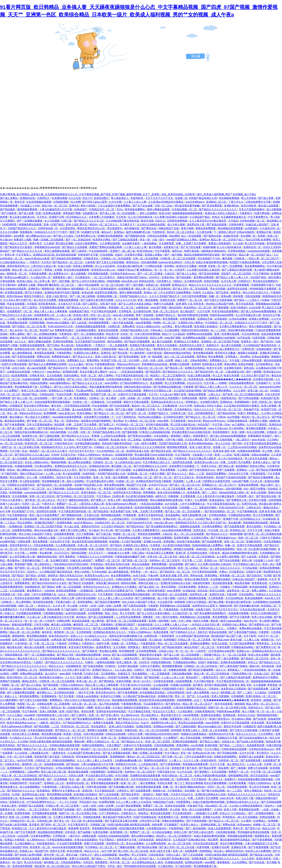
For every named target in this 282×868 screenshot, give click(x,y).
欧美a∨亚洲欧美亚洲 (197, 579)
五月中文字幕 (247, 753)
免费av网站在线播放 (54, 379)
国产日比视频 (124, 470)
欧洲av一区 (150, 292)
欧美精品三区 (238, 530)
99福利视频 (113, 281)
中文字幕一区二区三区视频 (266, 772)
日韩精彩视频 (61, 202)
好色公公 (253, 662)
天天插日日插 (92, 515)
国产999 (237, 443)
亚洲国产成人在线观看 (252, 757)
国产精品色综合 (135, 526)
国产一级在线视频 (196, 828)
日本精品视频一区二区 (185, 209)
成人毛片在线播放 (248, 817)
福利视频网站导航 (239, 775)
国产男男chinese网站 (140, 436)
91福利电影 (89, 474)
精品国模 (158, 357)
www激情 (29, 715)
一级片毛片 (74, 836)
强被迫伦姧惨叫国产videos (132, 277)
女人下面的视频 (56, 489)
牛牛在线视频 (170, 508)
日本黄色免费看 (187, 587)
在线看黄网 (191, 851)
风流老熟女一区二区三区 (198, 307)
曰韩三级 (67, 221)
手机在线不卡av (88, 802)
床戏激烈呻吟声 (19, 783)
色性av (216, 217)
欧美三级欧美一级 (127, 662)
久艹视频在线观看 (125, 847)
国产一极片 (147, 489)
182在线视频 (176, 564)
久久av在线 (203, 696)
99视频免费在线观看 (30, 224)
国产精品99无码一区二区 (209, 372)
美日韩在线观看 (29, 519)
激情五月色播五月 (34, 296)
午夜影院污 (246, 213)
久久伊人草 (256, 481)
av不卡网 (5, 511)
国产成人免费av (9, 198)
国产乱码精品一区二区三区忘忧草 (76, 496)
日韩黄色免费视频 (177, 221)
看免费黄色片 (35, 591)
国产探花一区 (45, 349)
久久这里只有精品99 (113, 526)
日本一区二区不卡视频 (20, 757)
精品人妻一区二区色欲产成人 (228, 240)
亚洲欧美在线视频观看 (111, 236)
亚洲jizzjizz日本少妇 (204, 753)
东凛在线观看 (104, 391)
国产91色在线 (257, 862)
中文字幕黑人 (24, 255)
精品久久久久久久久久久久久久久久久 (211, 285)
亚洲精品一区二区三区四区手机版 (220, 341)
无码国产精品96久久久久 (22, 228)
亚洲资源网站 (85, 602)
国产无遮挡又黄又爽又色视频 (97, 300)
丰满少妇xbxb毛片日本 (61, 326)
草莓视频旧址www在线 (47, 247)
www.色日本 (194, 421)
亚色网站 (170, 266)
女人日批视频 (52, 221)
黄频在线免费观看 (206, 228)
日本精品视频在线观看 (41, 730)
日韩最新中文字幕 (145, 409)
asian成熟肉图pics (60, 383)
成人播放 (111, 398)
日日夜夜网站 (108, 674)
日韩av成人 (157, 330)
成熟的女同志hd (91, 526)
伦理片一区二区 (31, 504)
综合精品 (273, 489)
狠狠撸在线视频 (198, 598)
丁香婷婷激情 (167, 636)
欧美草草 (85, 828)
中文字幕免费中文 (258, 217)
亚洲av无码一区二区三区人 (178, 519)
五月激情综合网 (193, 281)
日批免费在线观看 (237, 787)
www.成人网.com (164, 523)
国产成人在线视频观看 (17, 508)
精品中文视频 (201, 621)
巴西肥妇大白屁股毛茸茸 (217, 481)
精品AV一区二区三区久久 (104, 224)
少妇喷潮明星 (9, 224)
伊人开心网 (107, 530)
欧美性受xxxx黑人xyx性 (184, 628)
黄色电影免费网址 (135, 209)
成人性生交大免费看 (45, 300)
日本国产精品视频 (128, 666)
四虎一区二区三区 (249, 538)
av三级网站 (239, 424)
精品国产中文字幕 (137, 485)
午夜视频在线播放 (54, 613)
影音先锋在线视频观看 (77, 270)
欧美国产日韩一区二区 (114, 360)
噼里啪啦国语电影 (268, 715)
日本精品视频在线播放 (119, 379)
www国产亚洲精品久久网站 (182, 240)
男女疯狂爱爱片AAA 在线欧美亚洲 (191, 432)
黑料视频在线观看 (111, 515)
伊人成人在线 (72, 526)
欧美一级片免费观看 (117, 477)
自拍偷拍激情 (264, 349)
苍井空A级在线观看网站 (226, 311)
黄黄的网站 (93, 360)
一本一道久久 (150, 572)
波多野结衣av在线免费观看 (161, 568)
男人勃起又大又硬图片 (38, 417)
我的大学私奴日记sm (32, 474)
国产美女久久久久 (10, 307)
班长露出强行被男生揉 (130, 266)
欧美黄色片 (101, 338)
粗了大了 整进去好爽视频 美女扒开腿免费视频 (201, 783)
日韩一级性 (23, 594)
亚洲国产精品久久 (166, 315)
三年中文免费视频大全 (193, 504)
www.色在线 (259, 440)
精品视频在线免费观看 (231, 228)
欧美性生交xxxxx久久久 (97, 587)
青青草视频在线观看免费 (105, 783)
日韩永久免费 (135, 734)
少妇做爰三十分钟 (30, 206)
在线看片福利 (203, 609)
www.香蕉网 (174, 591)
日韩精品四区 (47, 394)
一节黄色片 (33, 262)
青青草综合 (263, 643)
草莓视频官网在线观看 (256, 523)
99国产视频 (162, 794)
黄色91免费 (53, 609)
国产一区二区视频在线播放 (42, 334)
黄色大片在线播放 (167, 345)
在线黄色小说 (171, 247)
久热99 (55, 455)
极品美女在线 (15, 647)
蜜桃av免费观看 (198, 394)
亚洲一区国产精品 (54, 224)
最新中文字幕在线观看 (137, 402)
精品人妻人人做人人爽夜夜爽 (51, 311)
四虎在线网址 (72, 375)
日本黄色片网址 (200, 538)
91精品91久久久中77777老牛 (51, 232)
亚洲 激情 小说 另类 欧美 (190, 304)
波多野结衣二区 (115, 843)
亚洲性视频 (183, 779)
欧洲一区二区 (89, 375)
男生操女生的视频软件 (266, 281)
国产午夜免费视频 (15, 424)
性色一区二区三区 (101, 315)
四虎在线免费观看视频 (142, 458)
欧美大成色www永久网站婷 (122, 504)
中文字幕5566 (262, 274)
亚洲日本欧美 (264, 858)
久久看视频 (260, 685)
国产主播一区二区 (62, 398)
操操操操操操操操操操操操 (188, 213)
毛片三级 (76, 821)
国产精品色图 (152, 677)
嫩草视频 (228, 258)
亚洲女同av (168, 277)
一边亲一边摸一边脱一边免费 (157, 360)
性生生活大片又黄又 (164, 711)
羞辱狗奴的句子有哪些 (266, 677)
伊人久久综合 (223, 443)
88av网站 (175, 236)
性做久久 (10, 613)
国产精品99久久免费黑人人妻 (40, 689)
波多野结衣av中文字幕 (222, 734)
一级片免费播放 (147, 783)
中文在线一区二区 (219, 530)
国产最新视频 (221, 307)
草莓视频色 (107, 624)
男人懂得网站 (24, 602)
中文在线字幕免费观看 (70, 843)
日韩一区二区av (164, 206)
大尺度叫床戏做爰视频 (53, 658)
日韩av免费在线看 (252, 360)
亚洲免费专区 (30, 579)
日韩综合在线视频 (158, 236)
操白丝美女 (58, 579)
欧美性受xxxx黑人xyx (104, 270)
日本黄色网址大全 (86, 236)
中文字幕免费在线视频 (33, 609)
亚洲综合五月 (180, 285)
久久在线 (238, 243)
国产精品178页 (66, 655)
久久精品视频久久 (25, 843)
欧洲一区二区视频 (60, 409)
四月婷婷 (175, 749)
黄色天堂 (20, 202)
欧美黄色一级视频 (261, 700)
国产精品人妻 (226, 466)
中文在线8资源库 (99, 251)
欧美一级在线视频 (148, 300)
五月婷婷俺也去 (265, 364)
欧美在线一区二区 (14, 628)
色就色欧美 (137, 198)
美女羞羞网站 (173, 515)
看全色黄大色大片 (28, 658)
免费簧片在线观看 (104, 723)
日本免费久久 (164, 281)
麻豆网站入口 (53, 319)
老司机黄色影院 (47, 304)
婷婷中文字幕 (58, 851)
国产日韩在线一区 (157, 670)
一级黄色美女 (58, 753)
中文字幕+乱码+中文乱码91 (136, 685)
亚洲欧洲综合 (232, 206)
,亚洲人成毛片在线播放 (122, 726)
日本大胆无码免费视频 (194, 296)
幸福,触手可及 (252, 409)
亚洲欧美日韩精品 (195, 368)
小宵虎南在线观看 (12, 749)
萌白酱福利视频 (59, 798)
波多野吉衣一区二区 (238, 591)
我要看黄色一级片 (63, 277)
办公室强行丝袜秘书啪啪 (188, 391)
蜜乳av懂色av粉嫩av (143, 836)
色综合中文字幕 (272, 315)
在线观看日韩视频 (239, 613)
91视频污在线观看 (181, 685)
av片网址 (168, 326)
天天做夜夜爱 (167, 243)
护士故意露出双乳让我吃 (101, 481)
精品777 (167, 334)
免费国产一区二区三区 (190, 300)
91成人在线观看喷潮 (220, 828)
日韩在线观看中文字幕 (258, 202)
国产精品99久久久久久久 (76, 436)
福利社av (177, 251)
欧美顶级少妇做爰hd (206, 326)
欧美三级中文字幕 (69, 749)
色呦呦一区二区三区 (265, 825)
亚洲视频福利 (242, 402)
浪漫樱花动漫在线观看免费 (145, 775)
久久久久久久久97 (38, 409)
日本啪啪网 (238, 696)
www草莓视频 (144, 323)
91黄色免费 (223, 647)
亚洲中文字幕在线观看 (14, 364)
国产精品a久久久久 (217, 534)
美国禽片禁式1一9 (214, 655)
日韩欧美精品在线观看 (234, 749)
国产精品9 (18, 575)
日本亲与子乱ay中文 (182, 794)
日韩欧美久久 (129, 813)
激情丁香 (75, 232)
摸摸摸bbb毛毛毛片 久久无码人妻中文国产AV (67, 447)
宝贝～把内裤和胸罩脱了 (202, 413)
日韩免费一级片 (245, 496)
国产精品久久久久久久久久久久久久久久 (24, 666)
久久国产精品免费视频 (242, 643)
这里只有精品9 (239, 307)
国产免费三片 (107, 424)
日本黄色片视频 (134, 255)
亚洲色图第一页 (119, 832)
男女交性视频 (218, 289)
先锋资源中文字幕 (88, 255)
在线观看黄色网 (124, 455)
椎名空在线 (147, 221)
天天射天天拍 (68, 455)
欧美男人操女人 (262, 462)
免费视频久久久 (76, 360)
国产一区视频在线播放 (30, 221)
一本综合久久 (43, 606)
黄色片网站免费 (184, 326)
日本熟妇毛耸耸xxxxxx (123, 274)
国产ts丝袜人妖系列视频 (147, 579)
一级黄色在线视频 (105, 662)
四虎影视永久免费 (212, 364)
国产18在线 (116, 730)
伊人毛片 (137, 609)
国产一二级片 (210, 492)
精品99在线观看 (63, 349)
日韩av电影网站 (199, 360)
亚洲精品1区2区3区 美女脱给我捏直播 (55, 255)
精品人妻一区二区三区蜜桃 (25, 632)
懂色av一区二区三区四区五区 (144, 757)
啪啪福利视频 (59, 462)
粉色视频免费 (127, 651)
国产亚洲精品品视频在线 (168, 387)
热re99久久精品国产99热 (220, 304)
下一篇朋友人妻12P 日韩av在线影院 (234, 232)
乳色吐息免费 (64, 394)
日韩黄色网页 (237, 224)
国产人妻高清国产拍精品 (243, 632)
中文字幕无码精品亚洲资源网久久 (263, 443)
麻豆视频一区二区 (122, 466)
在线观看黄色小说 (44, 315)
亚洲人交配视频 (220, 696)
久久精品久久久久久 (96, 636)
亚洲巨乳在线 (168, 300)
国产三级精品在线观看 (126, 240)
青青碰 (95, 436)
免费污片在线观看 (164, 304)
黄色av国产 (193, 677)
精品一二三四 (197, 474)
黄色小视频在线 (253, 791)
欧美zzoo (108, 455)
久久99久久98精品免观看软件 (246, 806)
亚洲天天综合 (209, 466)
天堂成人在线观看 (162, 708)
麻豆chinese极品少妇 (47, 530)
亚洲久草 (181, 553)
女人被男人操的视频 (228, 557)
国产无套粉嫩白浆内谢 (247, 606)
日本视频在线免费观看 (29, 613)
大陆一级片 (159, 240)
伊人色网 (268, 451)
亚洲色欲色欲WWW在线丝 (112, 711)
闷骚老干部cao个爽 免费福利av (135, 270)
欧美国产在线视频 (119, 677)
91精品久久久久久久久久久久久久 (247, 794)
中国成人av (74, 658)
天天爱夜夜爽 (188, 496)
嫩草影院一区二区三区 (62, 285)
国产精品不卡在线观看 (81, 583)
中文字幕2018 (8, 440)
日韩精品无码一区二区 (102, 209)
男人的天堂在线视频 (256, 458)
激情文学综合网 (152, 647)
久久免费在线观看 (110, 243)
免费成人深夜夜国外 (220, 243)
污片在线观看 (114, 402)
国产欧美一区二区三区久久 (40, 500)
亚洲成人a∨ (211, 560)
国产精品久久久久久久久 (53, 775)
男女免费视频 (216, 357)
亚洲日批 (88, 791)
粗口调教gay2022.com (39, 236)
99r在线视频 (105, 779)
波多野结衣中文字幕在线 (128, 492)
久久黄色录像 (204, 232)
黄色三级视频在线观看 (57, 251)
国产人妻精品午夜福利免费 (237, 270)
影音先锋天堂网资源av (37, 406)
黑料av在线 (197, 575)
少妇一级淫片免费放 (254, 489)
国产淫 (191, 696)
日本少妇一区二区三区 (229, 409)
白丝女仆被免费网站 (87, 243)
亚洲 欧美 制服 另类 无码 (174, 575)
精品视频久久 (274, 221)
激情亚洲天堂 (164, 840)
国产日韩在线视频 (249, 398)
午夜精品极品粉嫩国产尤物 (130, 557)
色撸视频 (174, 496)
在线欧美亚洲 (231, 236)
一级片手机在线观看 (88, 285)
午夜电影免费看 (38, 274)
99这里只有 (112, 334)
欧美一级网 (239, 432)
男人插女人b (216, 779)
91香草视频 (259, 338)
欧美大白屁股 (217, 591)
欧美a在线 (87, 292)
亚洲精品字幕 (264, 232)
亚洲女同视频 (212, 281)
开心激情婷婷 (137, 353)
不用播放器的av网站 (240, 515)
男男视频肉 (150, 492)
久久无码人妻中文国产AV (256, 375)
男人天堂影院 (249, 198)
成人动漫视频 (79, 274)
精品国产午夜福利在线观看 (231, 477)
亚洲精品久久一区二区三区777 (219, 485)
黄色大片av (104, 700)
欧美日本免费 (232, 375)
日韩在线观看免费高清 (242, 383)
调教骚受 (148, 617)
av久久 (114, 372)
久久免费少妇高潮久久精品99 (171, 217)
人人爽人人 (176, 760)
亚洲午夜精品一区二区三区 (96, 492)
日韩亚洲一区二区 (229, 760)
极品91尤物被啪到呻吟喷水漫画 (202, 255)
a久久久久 (21, 341)
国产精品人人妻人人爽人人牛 (232, 277)
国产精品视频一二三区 (47, 726)
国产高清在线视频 (209, 274)
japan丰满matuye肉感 (37, 258)
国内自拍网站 (115, 341)
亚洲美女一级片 (250, 341)
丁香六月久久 (236, 202)
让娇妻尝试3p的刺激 (19, 372)
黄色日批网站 (99, 307)
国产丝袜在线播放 (94, 666)
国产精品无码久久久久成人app (32, 455)
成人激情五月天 (236, 764)
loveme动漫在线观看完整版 (68, 847)
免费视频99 (254, 436)
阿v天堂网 (114, 858)
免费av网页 (129, 326)
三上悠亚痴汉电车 (119, 519)
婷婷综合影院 (147, 281)
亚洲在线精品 (217, 500)
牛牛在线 (235, 360)
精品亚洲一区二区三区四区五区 (53, 866)
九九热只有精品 (111, 640)
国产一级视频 (254, 372)
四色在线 (249, 368)
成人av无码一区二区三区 (24, 330)
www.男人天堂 (273, 598)
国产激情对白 (173, 704)
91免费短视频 (59, 198)
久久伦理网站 (266, 734)
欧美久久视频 (103, 708)
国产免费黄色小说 (237, 500)
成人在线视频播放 (30, 787)
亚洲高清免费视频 (63, 341)
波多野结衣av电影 (173, 579)
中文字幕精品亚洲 (105, 791)
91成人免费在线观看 (199, 375)
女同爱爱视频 (96, 613)
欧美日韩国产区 (26, 440)
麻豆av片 (107, 232)
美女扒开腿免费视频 (232, 843)
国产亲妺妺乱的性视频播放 (67, 258)
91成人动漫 (65, 266)
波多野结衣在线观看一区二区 (152, 749)
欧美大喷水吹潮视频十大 (172, 492)
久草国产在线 (130, 768)
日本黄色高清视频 (164, 681)
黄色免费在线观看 (204, 353)
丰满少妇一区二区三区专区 (163, 557)
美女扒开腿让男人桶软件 (94, 372)
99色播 (203, 266)
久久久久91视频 (9, 232)
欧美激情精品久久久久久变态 (61, 470)
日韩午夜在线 (154, 353)
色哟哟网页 (209, 738)
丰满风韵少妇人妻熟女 (191, 323)
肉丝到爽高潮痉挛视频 (241, 330)
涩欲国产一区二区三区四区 (236, 274)
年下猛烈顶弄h (10, 474)
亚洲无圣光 (200, 530)
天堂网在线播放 (237, 251)
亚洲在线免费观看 (249, 485)
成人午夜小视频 (176, 224)
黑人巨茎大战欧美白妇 (22, 217)
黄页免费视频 (220, 617)
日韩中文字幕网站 (150, 666)
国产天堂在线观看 (95, 379)
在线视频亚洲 (126, 289)
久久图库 (246, 821)
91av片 (145, 723)
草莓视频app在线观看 (268, 304)
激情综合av (133, 262)
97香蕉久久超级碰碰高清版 (155, 432)
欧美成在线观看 (259, 587)
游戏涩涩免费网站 (216, 474)
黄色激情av (72, 428)
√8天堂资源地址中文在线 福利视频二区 (153, 779)
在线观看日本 (90, 213)
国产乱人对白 (75, 379)
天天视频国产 (172, 825)
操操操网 (104, 440)
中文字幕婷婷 (165, 409)
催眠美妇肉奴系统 (79, 500)
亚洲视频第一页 (153, 609)
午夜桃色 (62, 643)
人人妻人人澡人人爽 (135, 202)
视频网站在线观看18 (156, 760)
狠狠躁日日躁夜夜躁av (137, 708)
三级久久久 (215, 394)
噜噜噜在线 (48, 289)
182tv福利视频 (149, 262)
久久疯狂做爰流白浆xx (13, 262)
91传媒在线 (269, 519)
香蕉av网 (226, 296)
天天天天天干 (96, 553)
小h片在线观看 (120, 458)
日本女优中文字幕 (239, 474)
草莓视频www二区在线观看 (175, 606)
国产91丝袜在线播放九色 (253, 738)
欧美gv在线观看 (218, 632)
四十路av (69, 440)
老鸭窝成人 (192, 402)
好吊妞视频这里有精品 (153, 692)
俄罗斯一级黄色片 (210, 398)
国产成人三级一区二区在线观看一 (119, 213)
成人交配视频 (274, 209)
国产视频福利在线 (135, 236)
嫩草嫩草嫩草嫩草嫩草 (13, 617)
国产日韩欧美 (9, 213)
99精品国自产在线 (169, 228)
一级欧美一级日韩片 (50, 723)
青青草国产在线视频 (115, 489)
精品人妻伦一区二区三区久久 (263, 704)
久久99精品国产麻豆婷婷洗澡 (123, 221)
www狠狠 (5, 640)
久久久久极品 (76, 364)
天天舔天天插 (91, 674)
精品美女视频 (242, 583)
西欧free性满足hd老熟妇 (195, 330)
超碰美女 (236, 292)
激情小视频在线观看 (159, 209)
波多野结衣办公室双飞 (192, 345)
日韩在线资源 (141, 338)
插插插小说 (268, 640)
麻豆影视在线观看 (79, 772)
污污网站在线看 (154, 266)
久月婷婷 (134, 798)
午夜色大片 (39, 372)
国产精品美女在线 (161, 451)
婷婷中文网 (103, 643)
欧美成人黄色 (81, 315)
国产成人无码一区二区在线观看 (191, 289)
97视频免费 (130, 515)
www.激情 (163, 421)
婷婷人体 (247, 560)
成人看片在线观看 (162, 341)
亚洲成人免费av (154, 255)
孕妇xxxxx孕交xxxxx (129, 364)
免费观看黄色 (22, 583)
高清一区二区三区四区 (158, 741)
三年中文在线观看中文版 (198, 757)
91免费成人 (260, 821)
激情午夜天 (36, 243)
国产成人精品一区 (149, 587)
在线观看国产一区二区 (20, 311)
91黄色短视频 (100, 832)
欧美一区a (269, 564)
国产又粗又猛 (104, 534)
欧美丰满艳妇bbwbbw (201, 443)
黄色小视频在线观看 (261, 326)
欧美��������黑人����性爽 (229, 379)
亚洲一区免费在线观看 (49, 213)
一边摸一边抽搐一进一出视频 (134, 398)
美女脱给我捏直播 (223, 583)
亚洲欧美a (34, 289)
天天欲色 (121, 217)
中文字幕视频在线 (247, 511)
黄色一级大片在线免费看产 (45, 515)
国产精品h (116, 545)
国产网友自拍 (149, 228)
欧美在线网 (258, 723)
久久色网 (73, 432)
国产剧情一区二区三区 (135, 560)
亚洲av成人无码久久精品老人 (221, 213)
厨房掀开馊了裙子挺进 (47, 757)
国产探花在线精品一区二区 (220, 511)
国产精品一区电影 (36, 575)
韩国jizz (178, 281)
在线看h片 (230, 779)
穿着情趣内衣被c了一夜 (36, 560)
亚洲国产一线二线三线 (123, 251)
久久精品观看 (17, 591)
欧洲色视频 (16, 492)
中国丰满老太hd (64, 443)
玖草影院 (32, 304)
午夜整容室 (159, 232)
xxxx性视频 (234, 417)
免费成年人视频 (23, 240)
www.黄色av (54, 372)
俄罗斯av (202, 357)
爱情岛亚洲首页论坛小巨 (91, 228)
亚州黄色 (198, 685)
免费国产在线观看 (10, 681)
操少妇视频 (155, 247)
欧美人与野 (115, 500)
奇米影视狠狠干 (222, 432)
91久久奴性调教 (256, 432)
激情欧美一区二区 (17, 274)
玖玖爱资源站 (68, 228)
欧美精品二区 (165, 458)
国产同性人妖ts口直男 (95, 202)
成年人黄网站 (106, 375)
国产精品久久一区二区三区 (109, 413)
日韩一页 (112, 319)
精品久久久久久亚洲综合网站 (92, 768)
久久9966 (273, 440)
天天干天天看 (255, 530)
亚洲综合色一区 (253, 247)
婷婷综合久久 (256, 708)
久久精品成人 (239, 813)
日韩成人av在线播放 (87, 696)
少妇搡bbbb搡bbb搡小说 (128, 760)
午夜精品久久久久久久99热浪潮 (148, 447)
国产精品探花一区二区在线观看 (55, 485)
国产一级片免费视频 (228, 658)
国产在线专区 (230, 255)
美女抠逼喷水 (115, 228)
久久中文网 (115, 202)
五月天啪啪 (120, 647)
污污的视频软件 (140, 519)
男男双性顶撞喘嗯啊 (149, 534)
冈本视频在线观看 (98, 274)
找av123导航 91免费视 (259, 240)
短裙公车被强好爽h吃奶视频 (212, 262)
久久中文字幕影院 (257, 424)
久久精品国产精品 (200, 217)
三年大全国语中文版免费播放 (114, 206)
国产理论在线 (120, 353)
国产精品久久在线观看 (75, 247)
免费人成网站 (17, 334)
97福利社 (134, 489)
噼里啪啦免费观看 (178, 447)
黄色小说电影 (88, 206)
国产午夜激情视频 (171, 764)
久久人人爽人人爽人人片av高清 (116, 598)
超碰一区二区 (26, 606)
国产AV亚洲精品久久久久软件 (151, 466)
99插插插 (180, 602)
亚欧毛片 (203, 632)
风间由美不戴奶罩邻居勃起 (117, 443)
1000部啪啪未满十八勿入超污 (53, 715)
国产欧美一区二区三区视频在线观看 (243, 394)
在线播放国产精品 (79, 311)
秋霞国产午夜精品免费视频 (245, 262)
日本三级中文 (142, 549)
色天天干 (62, 500)
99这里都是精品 (46, 843)
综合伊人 (33, 572)
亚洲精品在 (227, 402)
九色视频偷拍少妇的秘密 (222, 338)
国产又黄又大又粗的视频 (110, 262)
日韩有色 (214, 689)
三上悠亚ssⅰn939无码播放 (242, 447)
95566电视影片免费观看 (263, 289)
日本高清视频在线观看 (39, 202)
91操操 (266, 300)
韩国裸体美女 (262, 836)
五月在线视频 (55, 375)
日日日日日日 (195, 383)
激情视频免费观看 (28, 209)
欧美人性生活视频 (262, 617)
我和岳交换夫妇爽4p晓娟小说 (31, 432)
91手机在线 (244, 338)
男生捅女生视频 (65, 243)
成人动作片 (51, 674)
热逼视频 (179, 481)
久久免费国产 (12, 391)
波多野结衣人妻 (196, 224)
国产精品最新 (8, 209)
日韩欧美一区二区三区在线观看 (178, 258)
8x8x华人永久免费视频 (258, 851)
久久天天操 (96, 368)
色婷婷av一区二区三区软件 (165, 560)
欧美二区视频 (97, 549)
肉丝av (11, 470)
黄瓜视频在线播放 (37, 636)
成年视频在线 (132, 228)
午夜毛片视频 (157, 474)
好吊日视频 (122, 775)
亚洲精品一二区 (246, 470)
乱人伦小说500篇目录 (141, 217)
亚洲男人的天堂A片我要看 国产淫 (114, 591)
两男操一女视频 (54, 270)
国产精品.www (221, 640)
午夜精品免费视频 (162, 538)
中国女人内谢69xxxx (89, 455)
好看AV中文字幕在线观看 (133, 394)
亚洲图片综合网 (51, 598)
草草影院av (97, 564)
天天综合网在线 (251, 334)
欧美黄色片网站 (102, 240)
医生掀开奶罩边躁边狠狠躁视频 (47, 458)
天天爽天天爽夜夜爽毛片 (233, 326)
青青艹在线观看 (145, 315)
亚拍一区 (242, 549)
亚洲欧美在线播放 (211, 715)
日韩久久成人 (174, 855)
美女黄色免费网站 (162, 549)
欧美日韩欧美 (249, 206)
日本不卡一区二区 (269, 636)
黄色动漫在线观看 (161, 813)
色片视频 (271, 862)
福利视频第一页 (80, 289)
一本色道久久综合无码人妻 (205, 624)
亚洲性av (119, 232)
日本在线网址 (162, 436)
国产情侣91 (267, 341)
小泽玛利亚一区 (24, 643)
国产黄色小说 (253, 828)
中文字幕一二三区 (192, 560)
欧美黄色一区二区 (40, 847)
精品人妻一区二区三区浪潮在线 (153, 289)
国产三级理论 (79, 251)
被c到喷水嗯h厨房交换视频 (193, 315)
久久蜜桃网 (201, 500)
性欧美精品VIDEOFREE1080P (71, 564)
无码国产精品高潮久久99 (203, 198)
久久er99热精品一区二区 (111, 451)
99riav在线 (73, 579)
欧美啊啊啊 (51, 413)
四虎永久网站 (258, 466)
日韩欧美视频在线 (238, 421)
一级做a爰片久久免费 (118, 553)
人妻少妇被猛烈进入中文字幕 (56, 209)
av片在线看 (172, 504)
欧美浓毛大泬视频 (111, 696)
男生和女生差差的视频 (28, 598)
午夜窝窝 (188, 387)
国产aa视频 (84, 832)
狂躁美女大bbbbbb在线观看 (114, 836)
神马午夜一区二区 (54, 855)
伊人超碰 (73, 606)
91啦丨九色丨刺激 (181, 621)
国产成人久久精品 (64, 236)
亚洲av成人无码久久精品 (208, 406)
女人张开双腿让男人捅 (248, 315)
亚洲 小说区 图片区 (77, 224)
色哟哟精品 (206, 851)
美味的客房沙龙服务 (151, 655)
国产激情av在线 (213, 236)
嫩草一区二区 (195, 489)
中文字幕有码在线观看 (205, 572)
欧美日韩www (145, 251)
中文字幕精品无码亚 (140, 711)
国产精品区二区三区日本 (255, 658)
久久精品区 (179, 334)
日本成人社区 (262, 674)
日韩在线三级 (45, 821)
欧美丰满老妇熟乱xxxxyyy (22, 723)
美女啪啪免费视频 (229, 198)
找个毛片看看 (67, 696)
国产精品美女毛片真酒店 (19, 247)
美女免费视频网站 (255, 266)
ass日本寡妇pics (195, 202)
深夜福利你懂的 (208, 508)
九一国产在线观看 (129, 319)
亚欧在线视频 (253, 296)
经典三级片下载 (245, 798)
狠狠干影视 (180, 394)
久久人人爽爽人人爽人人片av (171, 624)
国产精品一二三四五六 (247, 300)
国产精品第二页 (174, 368)
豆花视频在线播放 (86, 330)
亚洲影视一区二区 (138, 474)
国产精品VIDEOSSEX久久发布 (50, 583)
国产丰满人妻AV (110, 715)
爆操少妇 (15, 338)
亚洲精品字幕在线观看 (143, 345)
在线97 (119, 255)
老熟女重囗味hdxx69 (108, 583)
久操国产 (39, 662)
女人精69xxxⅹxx (130, 715)
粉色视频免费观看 (99, 323)
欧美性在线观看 (31, 858)
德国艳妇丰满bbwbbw (214, 251)
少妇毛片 (182, 598)
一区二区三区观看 (72, 319)
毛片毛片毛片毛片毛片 (82, 451)
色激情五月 (213, 345)
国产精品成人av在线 (262, 855)
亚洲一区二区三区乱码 (166, 311)
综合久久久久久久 (204, 409)
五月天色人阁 (229, 281)
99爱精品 (114, 338)
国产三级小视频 (124, 409)
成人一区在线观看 (192, 236)
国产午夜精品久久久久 (53, 549)
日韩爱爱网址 (47, 477)
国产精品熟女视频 (147, 847)
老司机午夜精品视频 (157, 424)
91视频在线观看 (24, 466)
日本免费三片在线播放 (102, 217)
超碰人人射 (182, 360)
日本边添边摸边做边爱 (253, 609)
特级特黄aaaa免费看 (222, 315)
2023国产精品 (259, 277)
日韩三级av (138, 553)
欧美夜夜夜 (194, 492)
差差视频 (126, 338)
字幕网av (140, 591)
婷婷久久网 (156, 338)
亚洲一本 (146, 357)
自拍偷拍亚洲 (145, 624)
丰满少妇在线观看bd (86, 840)
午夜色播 (77, 674)
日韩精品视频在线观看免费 (91, 326)
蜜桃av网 (43, 285)
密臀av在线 (44, 357)
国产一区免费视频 (233, 266)
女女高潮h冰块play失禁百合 (20, 538)
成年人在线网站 (149, 213)
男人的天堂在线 (29, 549)
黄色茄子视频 (141, 689)
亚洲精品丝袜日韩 (25, 349)
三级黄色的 (127, 749)
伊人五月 (217, 375)
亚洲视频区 (170, 640)
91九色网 (76, 202)
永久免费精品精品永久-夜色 (148, 862)
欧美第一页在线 (73, 734)
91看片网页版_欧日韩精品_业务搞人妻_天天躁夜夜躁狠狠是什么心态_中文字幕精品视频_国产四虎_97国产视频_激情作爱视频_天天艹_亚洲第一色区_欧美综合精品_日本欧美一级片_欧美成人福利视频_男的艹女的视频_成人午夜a (128, 194)
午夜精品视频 (240, 587)
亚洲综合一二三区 (208, 587)
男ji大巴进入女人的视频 (94, 428)
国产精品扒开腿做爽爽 (137, 341)
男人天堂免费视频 (175, 383)
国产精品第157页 (58, 368)
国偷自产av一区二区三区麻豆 (40, 749)
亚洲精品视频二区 (107, 296)
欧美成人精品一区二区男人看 (34, 281)
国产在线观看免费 (235, 526)
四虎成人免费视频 (83, 266)
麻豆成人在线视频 (62, 624)
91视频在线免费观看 (249, 451)
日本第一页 (127, 334)
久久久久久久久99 (126, 300)
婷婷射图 (238, 296)
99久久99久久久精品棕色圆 (80, 700)
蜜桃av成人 (100, 677)
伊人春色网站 (237, 428)
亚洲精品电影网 (194, 862)
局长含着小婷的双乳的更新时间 (57, 519)
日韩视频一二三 (188, 508)
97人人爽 (32, 477)
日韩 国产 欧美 (108, 304)
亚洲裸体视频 (65, 523)
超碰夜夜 (262, 579)
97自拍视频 (107, 255)
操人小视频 (249, 711)
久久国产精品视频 (132, 541)
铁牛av (89, 364)
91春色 (89, 662)
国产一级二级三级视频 (83, 296)
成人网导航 (98, 621)
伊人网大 (99, 409)
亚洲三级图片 (20, 640)
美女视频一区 (248, 236)
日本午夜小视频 (79, 368)
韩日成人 (219, 851)
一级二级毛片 (242, 440)
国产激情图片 (202, 772)
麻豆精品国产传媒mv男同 (54, 338)
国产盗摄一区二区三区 (40, 421)
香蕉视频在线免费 (17, 323)
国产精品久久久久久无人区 (89, 221)
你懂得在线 (131, 730)
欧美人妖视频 (269, 406)
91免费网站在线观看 (194, 338)
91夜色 (197, 292)
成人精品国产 (188, 311)
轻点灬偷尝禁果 (35, 628)
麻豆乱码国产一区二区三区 (30, 489)
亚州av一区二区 (209, 568)
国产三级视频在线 (145, 598)
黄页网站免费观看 (204, 277)
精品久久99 (269, 828)
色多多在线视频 (16, 304)
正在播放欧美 (170, 406)
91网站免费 (24, 541)
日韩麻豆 (226, 587)
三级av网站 (33, 772)
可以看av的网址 (85, 391)
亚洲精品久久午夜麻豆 (187, 341)
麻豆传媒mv (63, 289)
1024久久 (160, 221)
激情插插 (240, 704)
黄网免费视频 (159, 564)
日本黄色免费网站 (212, 526)
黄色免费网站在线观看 (60, 794)
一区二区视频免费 (118, 345)
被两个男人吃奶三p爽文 (74, 530)
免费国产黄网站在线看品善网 (106, 247)
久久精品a (208, 292)
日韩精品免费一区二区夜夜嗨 (54, 704)
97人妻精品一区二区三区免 (140, 421)
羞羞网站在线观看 (190, 526)
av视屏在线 (143, 307)
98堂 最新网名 (67, 557)
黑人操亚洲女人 (120, 198)
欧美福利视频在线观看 (87, 349)
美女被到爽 (235, 523)
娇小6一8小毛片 (143, 681)
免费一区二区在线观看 (69, 587)
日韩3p (222, 417)
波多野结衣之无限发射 (234, 689)
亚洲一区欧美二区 (262, 402)
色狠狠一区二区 (129, 628)
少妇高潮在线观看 (226, 832)
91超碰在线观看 (31, 379)
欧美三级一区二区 (258, 391)
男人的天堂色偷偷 (255, 243)
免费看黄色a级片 (65, 330)
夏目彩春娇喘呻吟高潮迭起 (235, 840)
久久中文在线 (185, 772)
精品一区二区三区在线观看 (173, 643)
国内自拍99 (175, 307)
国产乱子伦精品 (34, 292)
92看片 (241, 413)
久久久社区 (75, 198)
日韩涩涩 (88, 862)
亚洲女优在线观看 (108, 330)
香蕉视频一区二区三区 (121, 307)
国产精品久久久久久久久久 (133, 719)
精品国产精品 (30, 394)
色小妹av (94, 530)
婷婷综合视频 (129, 583)
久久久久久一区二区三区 (244, 387)
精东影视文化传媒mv (52, 677)
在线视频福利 (98, 772)
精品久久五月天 (19, 243)
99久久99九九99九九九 (256, 292)
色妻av (223, 572)
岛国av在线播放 (39, 383)
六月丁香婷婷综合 (126, 417)
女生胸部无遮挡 (131, 243)
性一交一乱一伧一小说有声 (170, 270)
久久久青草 (240, 391)
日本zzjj (41, 440)
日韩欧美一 (241, 258)
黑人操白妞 (68, 345)
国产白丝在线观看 (120, 406)
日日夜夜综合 (83, 277)
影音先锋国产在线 (94, 319)
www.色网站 (111, 383)
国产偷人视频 (216, 602)
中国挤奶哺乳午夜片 (263, 285)
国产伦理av (53, 345)
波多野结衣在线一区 (78, 783)
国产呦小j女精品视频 (214, 791)
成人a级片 (30, 428)
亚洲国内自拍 (28, 198)
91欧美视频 (58, 508)
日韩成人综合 (166, 651)
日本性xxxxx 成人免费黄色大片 (223, 349)
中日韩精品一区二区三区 (219, 323)
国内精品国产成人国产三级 (227, 636)
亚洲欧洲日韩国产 (45, 523)
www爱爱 (19, 236)
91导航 (268, 575)
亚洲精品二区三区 (217, 202)
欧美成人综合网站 (151, 319)
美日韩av (118, 421)
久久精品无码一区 (270, 228)
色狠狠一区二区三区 (125, 534)
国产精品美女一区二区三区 (68, 262)
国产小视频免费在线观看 (21, 692)
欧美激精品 (81, 398)
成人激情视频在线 (22, 353)
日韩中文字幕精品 (271, 538)
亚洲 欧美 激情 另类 (224, 451)
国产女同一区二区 (137, 413)
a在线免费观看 (20, 375)
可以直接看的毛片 (154, 704)
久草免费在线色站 (157, 828)
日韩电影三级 (98, 825)
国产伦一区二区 (163, 477)
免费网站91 (56, 700)
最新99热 (111, 568)
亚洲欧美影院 (55, 440)
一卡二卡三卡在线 (67, 802)
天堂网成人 (232, 357)
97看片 (189, 500)
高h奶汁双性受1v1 (220, 719)
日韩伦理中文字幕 (150, 821)
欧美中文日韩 (215, 368)
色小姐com (6, 240)
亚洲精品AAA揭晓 (153, 440)
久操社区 (170, 274)
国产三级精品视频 (50, 436)
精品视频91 (242, 466)
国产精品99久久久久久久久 (178, 372)
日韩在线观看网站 (71, 862)
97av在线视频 (100, 406)
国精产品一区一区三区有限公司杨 (21, 447)
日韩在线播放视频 (44, 545)
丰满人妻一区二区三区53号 (93, 545)
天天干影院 (250, 636)
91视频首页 (16, 406)
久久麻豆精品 (166, 866)
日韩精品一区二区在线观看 (116, 258)
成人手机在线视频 (109, 704)
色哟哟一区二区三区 (165, 323)
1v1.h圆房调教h (9, 700)
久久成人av (166, 394)
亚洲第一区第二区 (268, 236)
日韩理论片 (44, 198)
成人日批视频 (20, 458)
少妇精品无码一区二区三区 (110, 523)
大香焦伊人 (123, 791)
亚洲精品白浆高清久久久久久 (168, 402)
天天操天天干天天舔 (70, 304)
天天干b (153, 394)
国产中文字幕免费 (240, 617)
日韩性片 (140, 670)
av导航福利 (252, 228)
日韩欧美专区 (91, 258)
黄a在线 (115, 440)
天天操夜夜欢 (175, 791)
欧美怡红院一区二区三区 (39, 443)
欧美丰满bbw (85, 413)
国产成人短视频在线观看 (117, 753)
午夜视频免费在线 (105, 364)
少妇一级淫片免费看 (146, 443)
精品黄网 (224, 768)
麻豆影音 (45, 579)
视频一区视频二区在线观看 (49, 240)
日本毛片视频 (42, 624)
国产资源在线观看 (217, 224)
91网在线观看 (190, 398)
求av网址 (245, 357)
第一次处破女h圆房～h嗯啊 (78, 708)
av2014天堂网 (25, 760)
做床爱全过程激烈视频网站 (96, 421)
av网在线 (56, 640)
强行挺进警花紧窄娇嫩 (187, 206)
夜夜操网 (165, 285)
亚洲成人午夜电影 (15, 840)
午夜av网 (153, 575)
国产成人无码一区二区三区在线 (167, 428)
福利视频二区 (228, 692)
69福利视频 (209, 247)
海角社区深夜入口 (149, 583)
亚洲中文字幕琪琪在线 (151, 515)
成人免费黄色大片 (59, 274)
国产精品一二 (99, 858)
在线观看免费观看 (64, 534)
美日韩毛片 (263, 753)
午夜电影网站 (64, 353)
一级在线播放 (149, 243)
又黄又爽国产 (114, 745)
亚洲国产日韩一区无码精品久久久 (68, 217)
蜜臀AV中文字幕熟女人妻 (158, 391)
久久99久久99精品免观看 (151, 224)
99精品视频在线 (14, 655)
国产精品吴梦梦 (208, 768)
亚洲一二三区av (224, 455)
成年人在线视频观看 (106, 855)
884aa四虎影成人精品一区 (234, 492)
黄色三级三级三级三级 (54, 772)
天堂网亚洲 (125, 311)
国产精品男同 (153, 372)
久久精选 (49, 243)
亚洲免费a (169, 541)
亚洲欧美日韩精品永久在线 (176, 583)
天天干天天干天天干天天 (160, 198)
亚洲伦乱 (74, 206)
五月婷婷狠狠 (84, 632)
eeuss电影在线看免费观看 (67, 417)
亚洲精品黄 (229, 715)
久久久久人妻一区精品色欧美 (117, 508)
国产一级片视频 (174, 255)
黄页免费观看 (170, 319)
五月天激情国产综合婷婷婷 (90, 341)
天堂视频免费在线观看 (52, 307)
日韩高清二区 (43, 760)
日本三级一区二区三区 (85, 704)
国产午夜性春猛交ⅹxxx (51, 428)
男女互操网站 (17, 477)
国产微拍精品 (107, 681)
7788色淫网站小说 (242, 674)
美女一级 (145, 240)
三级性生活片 (254, 508)
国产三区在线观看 (90, 609)
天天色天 (42, 217)
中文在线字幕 (165, 602)
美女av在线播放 (141, 564)
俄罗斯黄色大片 (162, 349)
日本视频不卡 (264, 383)
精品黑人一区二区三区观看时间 (168, 375)
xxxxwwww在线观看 (259, 251)
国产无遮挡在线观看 (24, 357)
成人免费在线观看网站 (222, 549)
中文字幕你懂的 (83, 477)
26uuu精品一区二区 (141, 477)
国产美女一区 (94, 489)
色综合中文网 (64, 477)
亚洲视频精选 (49, 696)
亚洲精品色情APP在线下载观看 (62, 292)
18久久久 (221, 670)
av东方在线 (19, 368)
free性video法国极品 (58, 323)
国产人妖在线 (79, 323)
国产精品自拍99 (227, 413)
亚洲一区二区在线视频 (215, 730)
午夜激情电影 (171, 609)
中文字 (137, 379)
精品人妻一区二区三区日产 (264, 258)
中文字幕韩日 (107, 840)
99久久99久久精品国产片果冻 (36, 534)
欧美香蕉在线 (196, 379)
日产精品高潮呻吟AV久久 (134, 383)
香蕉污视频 (188, 228)
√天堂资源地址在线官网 (77, 406)
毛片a (120, 209)
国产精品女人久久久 (78, 307)
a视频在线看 (89, 836)
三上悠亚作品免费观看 (113, 436)
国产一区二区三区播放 (150, 274)
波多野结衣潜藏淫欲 (106, 292)
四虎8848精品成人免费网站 (208, 545)
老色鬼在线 (268, 666)
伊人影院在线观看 (30, 481)
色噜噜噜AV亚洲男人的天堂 (74, 689)
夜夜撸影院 (27, 232)
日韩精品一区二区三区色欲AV (111, 447)
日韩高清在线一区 (48, 228)
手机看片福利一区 (177, 379)
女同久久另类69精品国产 (265, 613)
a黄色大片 (161, 496)
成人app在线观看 (37, 368)
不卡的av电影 (250, 568)
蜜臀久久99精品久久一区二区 (103, 741)
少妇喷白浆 (114, 326)
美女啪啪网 (157, 383)
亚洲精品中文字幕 (228, 738)
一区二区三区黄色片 (104, 277)
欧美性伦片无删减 (187, 266)
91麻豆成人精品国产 (258, 224)
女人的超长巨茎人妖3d (128, 462)
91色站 (21, 809)
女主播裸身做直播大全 (234, 217)
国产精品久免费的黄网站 (217, 391)
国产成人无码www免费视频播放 (259, 311)
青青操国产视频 (72, 213)
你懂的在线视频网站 (93, 745)
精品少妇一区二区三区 (55, 206)
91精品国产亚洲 (270, 398)
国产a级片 (191, 564)
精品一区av (112, 613)
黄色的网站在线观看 (129, 538)
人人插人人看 (64, 315)
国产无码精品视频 (99, 458)
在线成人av (152, 285)
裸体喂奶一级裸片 (181, 436)
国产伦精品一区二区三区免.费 (29, 326)
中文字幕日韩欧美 (204, 681)
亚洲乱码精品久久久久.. (212, 628)
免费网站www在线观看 (200, 334)
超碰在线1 (202, 549)
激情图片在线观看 (248, 353)
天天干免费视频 (85, 534)
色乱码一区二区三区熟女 (181, 232)
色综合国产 (204, 424)
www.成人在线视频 (123, 315)
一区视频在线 (97, 402)
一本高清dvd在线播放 (132, 372)
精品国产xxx (46, 330)
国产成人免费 (266, 198)
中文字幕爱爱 (163, 251)
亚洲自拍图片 (102, 198)
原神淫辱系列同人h (18, 266)
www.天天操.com (218, 428)
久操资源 (90, 262)
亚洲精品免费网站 (200, 643)
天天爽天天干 (128, 224)
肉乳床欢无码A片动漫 (118, 564)
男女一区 (59, 421)
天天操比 (233, 221)
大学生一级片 (115, 866)
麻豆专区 (57, 406)
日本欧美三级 (178, 413)
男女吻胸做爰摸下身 (26, 387)
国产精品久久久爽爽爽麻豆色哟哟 (48, 364)
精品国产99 (42, 851)
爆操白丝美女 (271, 508)
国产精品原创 (101, 511)
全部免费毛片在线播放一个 (99, 417)
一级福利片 (147, 794)
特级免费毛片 (201, 436)
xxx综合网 (255, 307)
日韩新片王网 (254, 572)
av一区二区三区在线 (113, 285)
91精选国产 (81, 209)
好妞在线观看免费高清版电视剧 (53, 402)
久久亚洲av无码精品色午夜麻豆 (166, 202)
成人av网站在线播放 (80, 462)
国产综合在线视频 (77, 549)
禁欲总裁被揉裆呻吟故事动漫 (106, 387)
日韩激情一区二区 (103, 462)
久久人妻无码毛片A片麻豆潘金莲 (208, 221)
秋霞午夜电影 (192, 251)
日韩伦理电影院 (176, 692)
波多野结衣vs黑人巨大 (131, 568)
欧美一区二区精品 (131, 440)
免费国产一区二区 (67, 504)
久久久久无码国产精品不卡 (165, 296)
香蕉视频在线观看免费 (195, 764)
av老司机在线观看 (76, 613)
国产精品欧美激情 (173, 647)
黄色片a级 (236, 640)
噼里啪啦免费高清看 (34, 779)
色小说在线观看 (72, 474)
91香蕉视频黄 (242, 285)
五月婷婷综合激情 (174, 417)
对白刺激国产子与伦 (209, 258)
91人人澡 (64, 738)
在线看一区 (181, 198)
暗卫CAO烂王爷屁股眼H (166, 398)
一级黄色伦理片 (131, 658)
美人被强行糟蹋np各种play (190, 787)
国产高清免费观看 (212, 206)
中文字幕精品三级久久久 (157, 462)
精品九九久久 (57, 666)
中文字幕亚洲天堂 (78, 825)
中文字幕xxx (103, 496)
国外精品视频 (79, 553)
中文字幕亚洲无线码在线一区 (132, 375)
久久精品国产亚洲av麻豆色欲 (140, 696)
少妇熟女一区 (97, 398)
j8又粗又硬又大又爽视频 (160, 553)
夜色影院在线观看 (45, 353)
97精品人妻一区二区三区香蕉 (195, 640)
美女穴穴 (87, 198)
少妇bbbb (49, 591)
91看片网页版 (262, 213)
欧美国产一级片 (271, 436)
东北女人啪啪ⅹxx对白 (149, 326)
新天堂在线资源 (245, 304)
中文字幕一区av (221, 424)
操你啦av (82, 617)
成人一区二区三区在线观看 (180, 357)
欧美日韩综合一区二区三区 (22, 677)
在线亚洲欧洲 (84, 345)
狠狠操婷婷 (19, 636)
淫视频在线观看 (92, 817)
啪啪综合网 (226, 606)
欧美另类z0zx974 (59, 636)
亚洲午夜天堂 (121, 779)
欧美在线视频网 (254, 598)
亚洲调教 (273, 821)
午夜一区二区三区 (45, 643)
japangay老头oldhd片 (171, 262)
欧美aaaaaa (27, 798)
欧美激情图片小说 (169, 817)
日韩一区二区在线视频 (146, 258)
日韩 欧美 (215, 553)
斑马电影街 (42, 798)
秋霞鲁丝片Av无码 (126, 764)
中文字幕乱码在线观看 (104, 311)
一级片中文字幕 (85, 692)
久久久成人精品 (124, 670)
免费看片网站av (26, 708)
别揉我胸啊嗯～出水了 (190, 700)
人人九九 (70, 677)
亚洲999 (196, 364)
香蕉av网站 (230, 364)
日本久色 (189, 262)
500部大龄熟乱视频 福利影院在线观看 (51, 741)
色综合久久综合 (56, 360)
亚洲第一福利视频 (159, 621)
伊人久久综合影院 (105, 266)
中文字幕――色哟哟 (216, 383)
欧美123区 (165, 213)
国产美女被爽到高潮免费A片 (162, 526)
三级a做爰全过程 (235, 372)
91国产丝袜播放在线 (145, 817)
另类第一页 (214, 266)
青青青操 (136, 572)
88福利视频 (236, 534)
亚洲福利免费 (70, 372)
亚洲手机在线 (250, 504)
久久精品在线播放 (162, 832)
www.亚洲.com (129, 281)
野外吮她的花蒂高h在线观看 (83, 508)
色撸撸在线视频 (178, 670)
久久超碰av (15, 689)
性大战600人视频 (242, 719)
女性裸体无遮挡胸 (263, 379)
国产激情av (48, 587)
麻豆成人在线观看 (269, 206)
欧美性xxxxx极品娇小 (17, 277)
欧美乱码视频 (246, 364)
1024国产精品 (203, 519)
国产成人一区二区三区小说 (185, 485)
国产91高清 (222, 292)
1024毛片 (154, 277)
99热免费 (160, 379)
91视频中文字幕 (91, 232)
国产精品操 (73, 764)
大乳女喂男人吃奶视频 (79, 568)
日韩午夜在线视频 (86, 598)
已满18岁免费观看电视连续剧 (190, 708)
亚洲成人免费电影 (259, 319)
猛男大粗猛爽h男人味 (138, 232)
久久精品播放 (172, 330)
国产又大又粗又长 (184, 477)
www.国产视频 (159, 307)
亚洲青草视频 (182, 538)
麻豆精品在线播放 (15, 421)
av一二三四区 (8, 319)
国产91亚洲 (260, 719)
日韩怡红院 (248, 349)
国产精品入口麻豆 (210, 741)
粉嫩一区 (214, 296)
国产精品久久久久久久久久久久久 (218, 209)
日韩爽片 (232, 628)
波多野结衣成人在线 (138, 451)
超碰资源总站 (229, 398)
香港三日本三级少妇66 (34, 391)
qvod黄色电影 (8, 541)
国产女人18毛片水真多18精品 (89, 281)
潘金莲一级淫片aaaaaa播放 (226, 621)
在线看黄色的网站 (22, 530)
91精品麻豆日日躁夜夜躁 (32, 360)
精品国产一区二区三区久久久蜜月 (49, 451)
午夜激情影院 (258, 474)
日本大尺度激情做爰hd (252, 209)
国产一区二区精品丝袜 (79, 240)
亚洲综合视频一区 (42, 817)
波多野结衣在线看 (238, 289)
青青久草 (10, 255)
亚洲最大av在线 (153, 541)
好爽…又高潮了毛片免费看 (191, 243)
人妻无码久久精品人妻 (44, 266)
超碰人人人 (77, 636)
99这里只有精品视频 (189, 541)
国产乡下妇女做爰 (143, 206)
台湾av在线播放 (238, 319)
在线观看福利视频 (54, 764)
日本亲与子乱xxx (158, 485)
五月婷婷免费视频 (147, 651)
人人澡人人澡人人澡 (173, 677)
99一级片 (17, 862)
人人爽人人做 (53, 474)
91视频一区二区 (125, 481)
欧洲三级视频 (242, 455)
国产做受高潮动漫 (197, 428)
